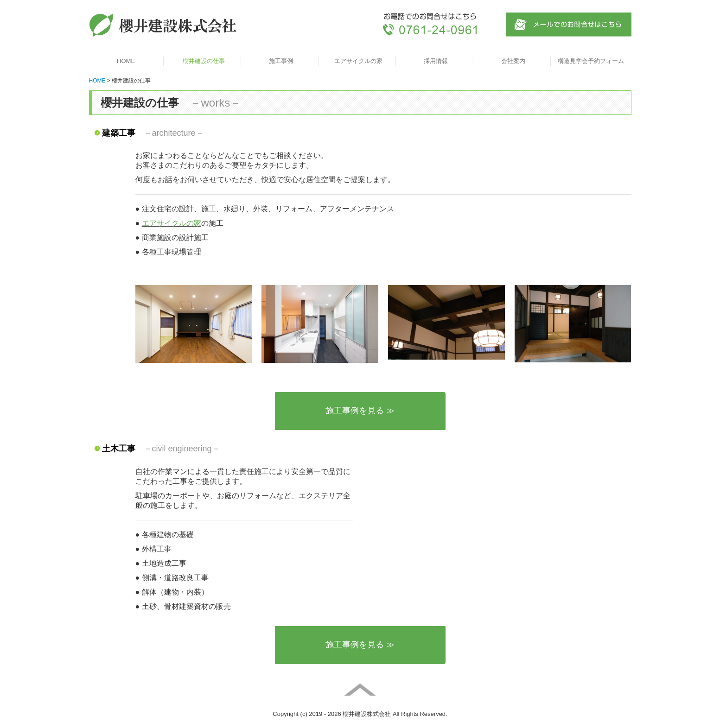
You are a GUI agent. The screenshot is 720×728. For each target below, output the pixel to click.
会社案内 (513, 61)
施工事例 (281, 61)
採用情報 (436, 61)
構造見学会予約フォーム (591, 61)
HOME (126, 61)
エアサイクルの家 (358, 61)
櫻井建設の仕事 (204, 61)
